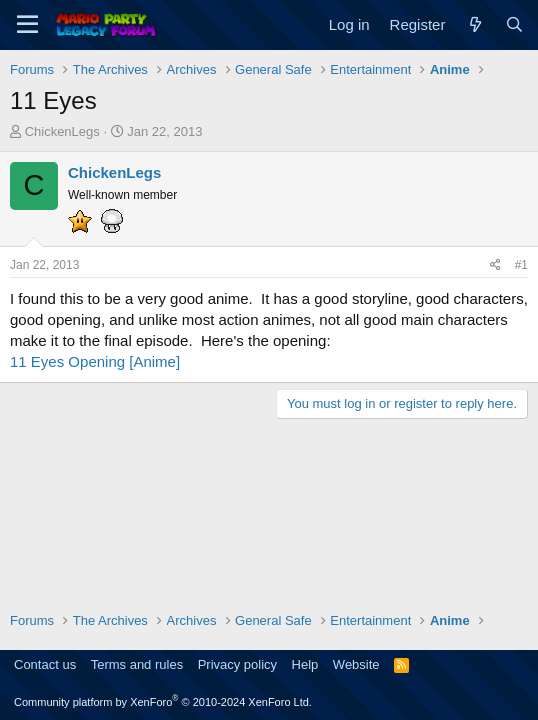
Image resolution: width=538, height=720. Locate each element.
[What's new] (474, 24)
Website (356, 664)
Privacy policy (237, 664)
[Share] (495, 265)
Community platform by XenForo (163, 702)
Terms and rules (137, 664)
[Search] (514, 24)
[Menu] (27, 25)
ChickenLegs (62, 131)
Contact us (45, 664)
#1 (521, 265)
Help (305, 664)
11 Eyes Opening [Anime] (95, 361)
